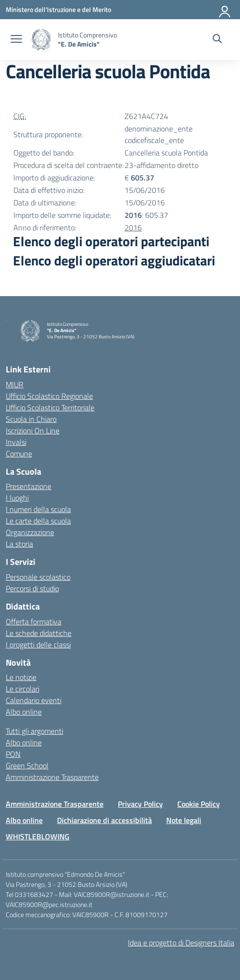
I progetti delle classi (38, 645)
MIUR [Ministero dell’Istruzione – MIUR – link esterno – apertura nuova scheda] (15, 384)
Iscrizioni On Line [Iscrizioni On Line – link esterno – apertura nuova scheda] (33, 430)
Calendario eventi (34, 700)
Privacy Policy (140, 804)
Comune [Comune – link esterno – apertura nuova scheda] (19, 454)
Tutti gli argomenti (34, 731)
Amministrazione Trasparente (52, 777)
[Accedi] (225, 10)
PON (13, 754)
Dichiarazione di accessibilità (104, 820)
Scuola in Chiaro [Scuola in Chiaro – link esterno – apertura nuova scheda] (31, 419)
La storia (19, 544)
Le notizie (21, 677)
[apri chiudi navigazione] (16, 40)
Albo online (24, 712)
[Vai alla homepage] (41, 40)
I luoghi (17, 498)
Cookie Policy (199, 804)
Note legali (184, 820)
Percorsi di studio (32, 588)
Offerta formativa (34, 621)
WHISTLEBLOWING (38, 837)
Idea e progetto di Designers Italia (181, 943)
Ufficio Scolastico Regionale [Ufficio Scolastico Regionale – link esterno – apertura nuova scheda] (49, 396)
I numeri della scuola (38, 509)
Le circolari (23, 689)
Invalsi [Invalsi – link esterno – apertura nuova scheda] (16, 442)
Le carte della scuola (38, 521)
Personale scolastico (38, 577)
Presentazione (29, 486)
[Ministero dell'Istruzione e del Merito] (58, 9)
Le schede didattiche (39, 633)
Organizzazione (30, 532)
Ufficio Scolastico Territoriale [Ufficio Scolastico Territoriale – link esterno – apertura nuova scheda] (50, 407)
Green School (27, 765)
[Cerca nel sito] (217, 40)
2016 (133, 227)
